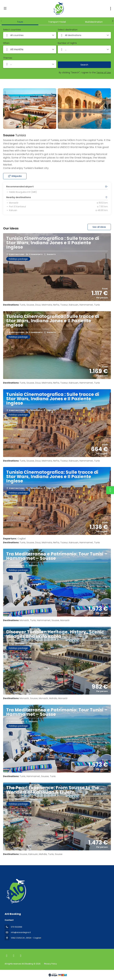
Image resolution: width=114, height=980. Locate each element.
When (6, 43)
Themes (8, 58)
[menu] (111, 9)
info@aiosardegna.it (21, 932)
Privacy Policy (50, 964)
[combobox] (30, 35)
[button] (2, 21)
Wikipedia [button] (15, 176)
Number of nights (67, 43)
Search (84, 65)
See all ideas (99, 227)
